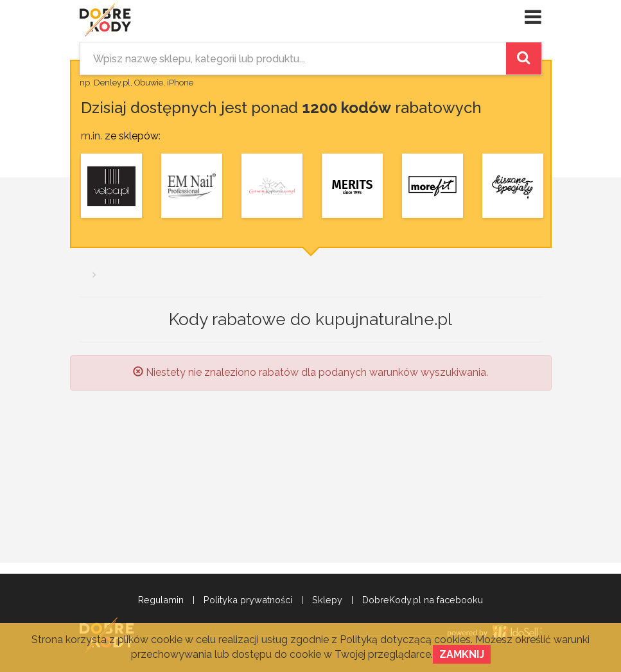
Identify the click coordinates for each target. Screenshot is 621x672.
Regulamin (161, 600)
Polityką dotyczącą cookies (405, 640)
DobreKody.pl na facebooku (423, 600)
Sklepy (327, 600)
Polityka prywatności (248, 600)
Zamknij (462, 654)
